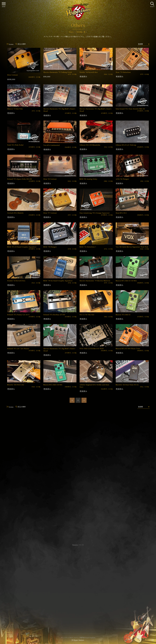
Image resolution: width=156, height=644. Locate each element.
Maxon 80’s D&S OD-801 (53, 385)
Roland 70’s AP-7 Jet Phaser (18, 348)
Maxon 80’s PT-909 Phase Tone (128, 348)
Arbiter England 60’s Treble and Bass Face (94, 386)
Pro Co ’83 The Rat (87, 315)
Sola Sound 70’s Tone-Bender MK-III (130, 109)
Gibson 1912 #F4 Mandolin (90, 145)
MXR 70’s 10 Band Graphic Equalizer (22, 247)
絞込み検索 (22, 44)
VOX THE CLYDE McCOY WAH (92, 348)
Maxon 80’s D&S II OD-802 (126, 281)
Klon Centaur (13, 75)
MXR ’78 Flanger (50, 247)
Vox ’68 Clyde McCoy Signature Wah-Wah (132, 247)
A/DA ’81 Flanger (122, 179)
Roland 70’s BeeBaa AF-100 (54, 315)
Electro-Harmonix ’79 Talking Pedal (58, 72)
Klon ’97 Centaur (50, 213)
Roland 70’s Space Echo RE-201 (20, 179)
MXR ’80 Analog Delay (88, 179)
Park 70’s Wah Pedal (15, 145)
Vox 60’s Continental (52, 145)
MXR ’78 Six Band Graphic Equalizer (58, 281)
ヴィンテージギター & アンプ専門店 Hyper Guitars (78, 638)
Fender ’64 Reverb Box (89, 72)
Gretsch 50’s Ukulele (15, 213)
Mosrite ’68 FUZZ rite (16, 385)
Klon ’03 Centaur (50, 179)
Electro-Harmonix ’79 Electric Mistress (95, 281)
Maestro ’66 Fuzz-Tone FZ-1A (127, 385)
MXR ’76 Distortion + (88, 247)
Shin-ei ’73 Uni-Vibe (15, 109)
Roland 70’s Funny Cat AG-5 (18, 315)
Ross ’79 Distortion (123, 72)
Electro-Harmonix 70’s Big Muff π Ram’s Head (59, 110)
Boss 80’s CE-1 (121, 213)
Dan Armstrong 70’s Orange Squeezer (95, 213)
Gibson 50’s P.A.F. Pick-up (126, 145)
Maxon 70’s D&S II (123, 315)
